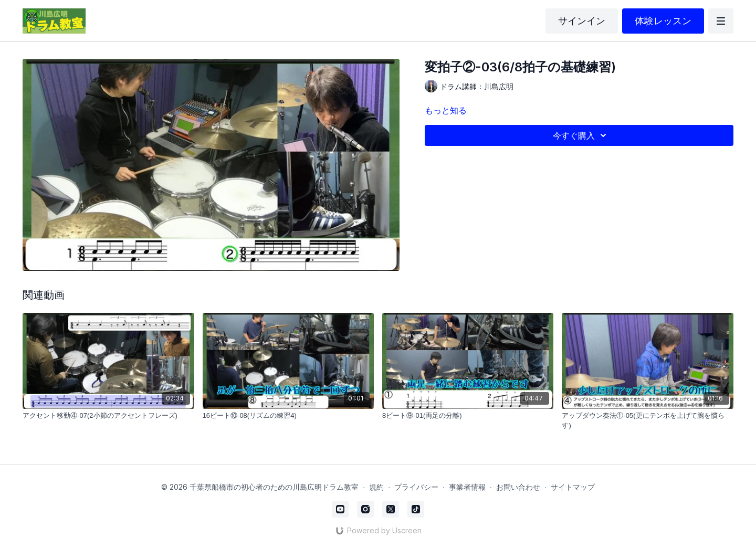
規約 (376, 487)
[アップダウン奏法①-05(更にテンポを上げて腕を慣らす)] (647, 421)
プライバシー (416, 487)
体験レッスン (663, 21)
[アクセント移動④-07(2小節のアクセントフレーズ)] (108, 416)
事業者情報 (467, 487)
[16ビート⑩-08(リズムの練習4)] (288, 416)
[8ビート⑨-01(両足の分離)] (468, 416)
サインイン (582, 21)
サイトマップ (573, 487)
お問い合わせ (518, 487)
